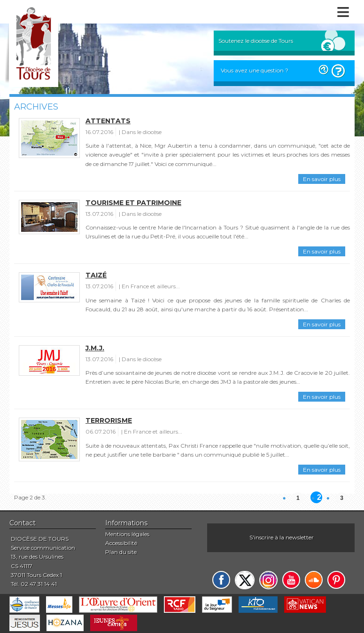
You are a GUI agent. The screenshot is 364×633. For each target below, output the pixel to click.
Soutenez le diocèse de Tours (256, 41)
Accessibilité (121, 543)
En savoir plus (322, 179)
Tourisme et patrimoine (133, 203)
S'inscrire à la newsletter (282, 537)
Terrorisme (109, 420)
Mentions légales (127, 534)
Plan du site (121, 552)
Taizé (96, 275)
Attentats (108, 121)
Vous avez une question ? (255, 70)
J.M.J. (95, 348)
